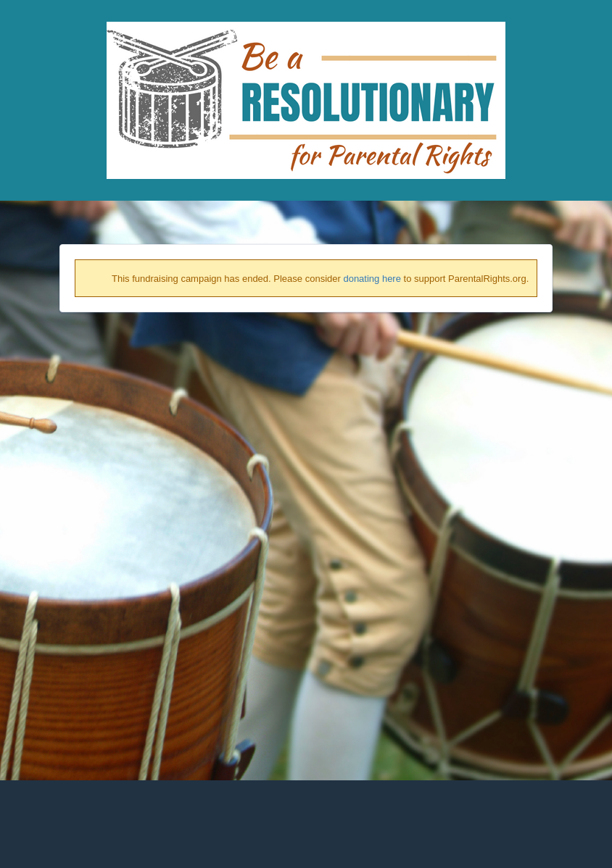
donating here (372, 279)
